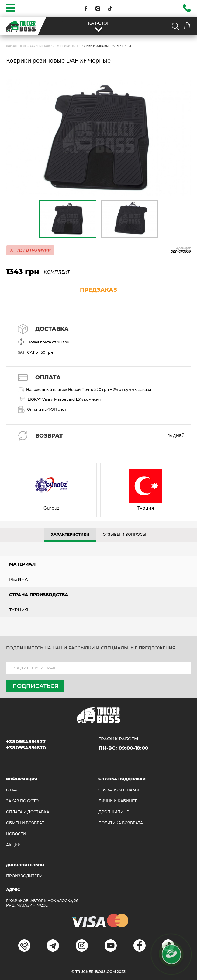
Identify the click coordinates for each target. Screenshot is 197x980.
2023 (121, 972)
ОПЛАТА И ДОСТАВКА (28, 812)
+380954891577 (26, 742)
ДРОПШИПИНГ (114, 812)
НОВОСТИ (16, 834)
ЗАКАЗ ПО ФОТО (22, 801)
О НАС (12, 790)
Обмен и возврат (25, 823)
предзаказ (98, 290)
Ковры (49, 46)
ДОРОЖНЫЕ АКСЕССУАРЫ (24, 46)
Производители (24, 876)
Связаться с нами (119, 790)
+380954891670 (26, 748)
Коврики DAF (66, 46)
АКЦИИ (13, 845)
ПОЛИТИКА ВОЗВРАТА (121, 823)
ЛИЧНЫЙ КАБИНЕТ (118, 801)
